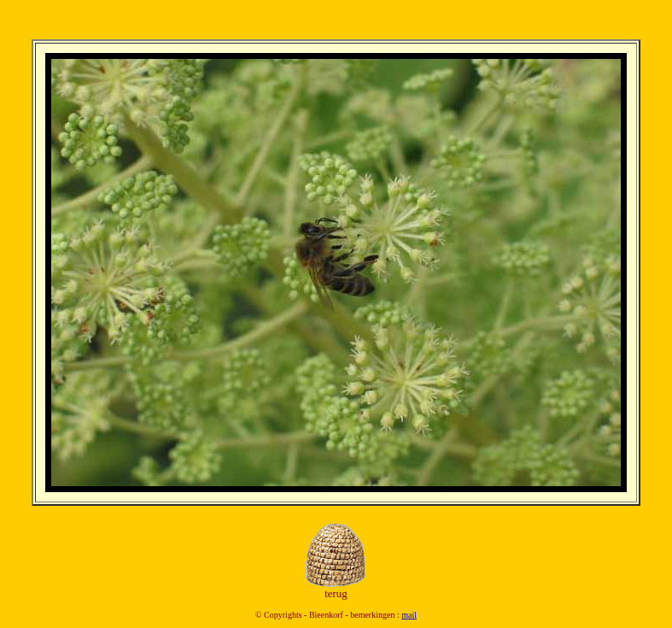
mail (409, 615)
